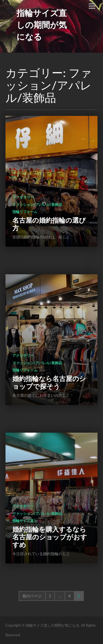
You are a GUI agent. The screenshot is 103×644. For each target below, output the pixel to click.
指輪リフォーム (25, 212)
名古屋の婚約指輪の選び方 (49, 224)
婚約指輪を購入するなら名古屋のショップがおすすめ (50, 537)
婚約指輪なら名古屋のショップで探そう (49, 382)
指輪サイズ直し (25, 521)
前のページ (32, 596)
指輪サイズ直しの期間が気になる (42, 25)
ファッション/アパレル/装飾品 (37, 204)
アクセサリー (23, 197)
